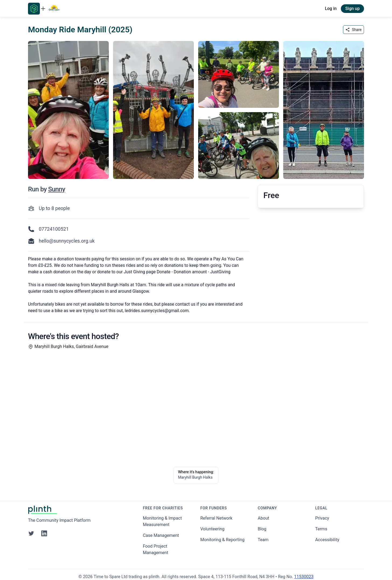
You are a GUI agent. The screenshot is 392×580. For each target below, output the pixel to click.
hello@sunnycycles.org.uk (67, 241)
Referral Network (216, 518)
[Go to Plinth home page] (34, 9)
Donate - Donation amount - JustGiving (194, 272)
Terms (321, 529)
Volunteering (212, 529)
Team (263, 540)
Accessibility (327, 540)
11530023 (304, 577)
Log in (331, 8)
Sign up (352, 8)
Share (353, 30)
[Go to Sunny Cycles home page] (54, 9)
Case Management (161, 535)
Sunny (57, 189)
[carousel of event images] (196, 107)
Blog (262, 529)
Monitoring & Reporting (222, 540)
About (263, 518)
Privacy (322, 518)
